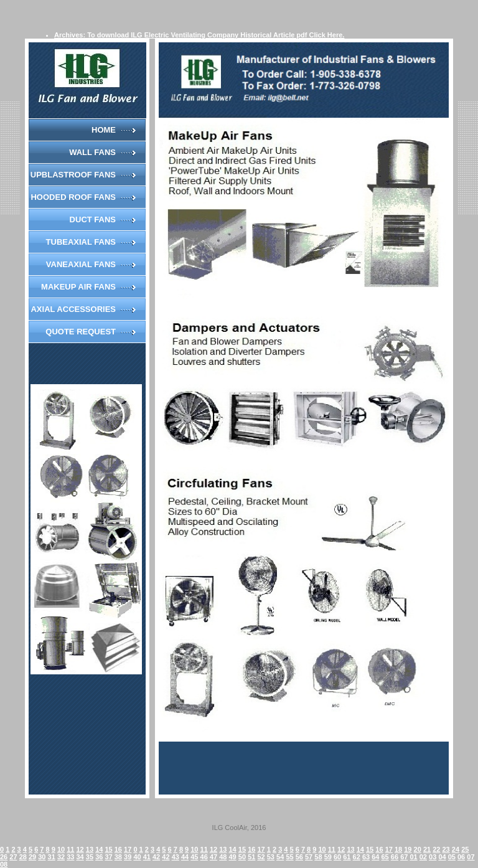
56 (299, 857)
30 (42, 857)
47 (213, 857)
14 (99, 849)
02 (423, 857)
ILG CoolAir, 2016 (239, 828)
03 (433, 857)
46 (204, 857)
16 (118, 849)
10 (61, 849)
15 (108, 849)
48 (223, 857)
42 (156, 857)
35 (90, 857)
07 (471, 857)
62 (357, 857)
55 (289, 857)
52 (261, 857)
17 (128, 849)
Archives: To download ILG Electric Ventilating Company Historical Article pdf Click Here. (199, 35)
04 (442, 857)
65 (385, 857)
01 (413, 857)
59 (328, 857)
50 (242, 857)
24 (456, 849)
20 (418, 849)
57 (309, 857)
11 (70, 849)
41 (147, 857)
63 (366, 857)
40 (137, 857)
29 (32, 857)
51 (251, 857)
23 (446, 849)
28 (23, 857)
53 (271, 857)
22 (436, 849)
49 (233, 857)
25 (465, 849)
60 (337, 857)
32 (61, 857)
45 (194, 857)
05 (452, 857)
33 (70, 857)
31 (52, 857)
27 (13, 857)
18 (398, 849)
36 (99, 857)
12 (80, 849)
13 (90, 849)
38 (118, 857)
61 (347, 857)
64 (375, 857)
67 (404, 857)
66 (395, 857)
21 (427, 849)
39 (128, 857)
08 (4, 864)
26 (4, 857)
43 (176, 857)
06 (461, 857)
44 (185, 857)
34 (80, 857)
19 (408, 849)
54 (280, 857)
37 (108, 857)
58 (318, 857)
